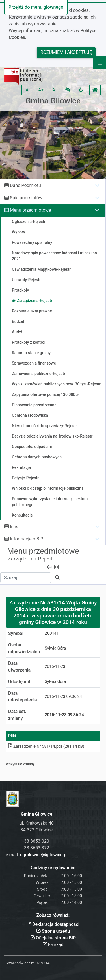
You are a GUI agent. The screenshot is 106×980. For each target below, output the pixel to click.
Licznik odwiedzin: (19, 963)
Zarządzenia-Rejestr (31, 559)
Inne (14, 527)
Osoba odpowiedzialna (24, 648)
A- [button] (54, 90)
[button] (68, 90)
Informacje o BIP (27, 539)
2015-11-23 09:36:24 (63, 697)
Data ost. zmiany (17, 715)
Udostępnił (19, 682)
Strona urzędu (53, 931)
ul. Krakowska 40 (37, 823)
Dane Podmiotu (25, 185)
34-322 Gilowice (36, 830)
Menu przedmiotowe (31, 210)
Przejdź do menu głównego (36, 7)
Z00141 (52, 633)
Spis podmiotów (26, 198)
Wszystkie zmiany (20, 764)
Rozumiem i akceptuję (66, 52)
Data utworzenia (19, 667)
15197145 (43, 963)
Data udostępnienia (23, 697)
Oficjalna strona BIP (53, 938)
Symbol (16, 633)
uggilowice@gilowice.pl (44, 855)
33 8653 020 (37, 841)
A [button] (27, 90)
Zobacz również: (53, 915)
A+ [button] (41, 90)
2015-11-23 (55, 667)
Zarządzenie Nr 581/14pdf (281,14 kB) (46, 746)
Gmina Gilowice (53, 101)
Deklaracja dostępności (53, 924)
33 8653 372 (37, 848)
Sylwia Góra (55, 648)
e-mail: (37, 855)
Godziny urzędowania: (53, 868)
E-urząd (53, 945)
